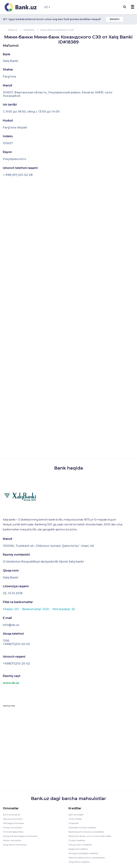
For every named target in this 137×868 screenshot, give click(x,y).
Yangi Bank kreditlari (79, 862)
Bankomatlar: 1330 (36, 609)
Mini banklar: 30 (64, 609)
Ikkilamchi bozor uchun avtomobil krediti (90, 836)
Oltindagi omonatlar (14, 823)
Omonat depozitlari (13, 832)
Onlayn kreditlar (77, 840)
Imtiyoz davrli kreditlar (80, 845)
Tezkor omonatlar (12, 840)
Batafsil (115, 19)
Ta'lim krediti (75, 819)
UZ (47, 7)
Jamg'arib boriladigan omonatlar (20, 836)
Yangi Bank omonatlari (15, 845)
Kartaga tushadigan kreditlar (83, 853)
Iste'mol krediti (76, 815)
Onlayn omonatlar (13, 827)
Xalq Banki (11, 61)
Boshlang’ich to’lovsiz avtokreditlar (87, 832)
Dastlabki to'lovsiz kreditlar (82, 827)
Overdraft (74, 823)
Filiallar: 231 (11, 609)
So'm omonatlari (12, 815)
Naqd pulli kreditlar (78, 849)
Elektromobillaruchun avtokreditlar (87, 858)
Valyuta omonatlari (13, 819)
